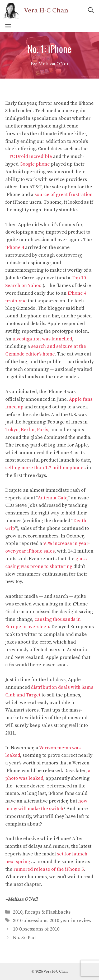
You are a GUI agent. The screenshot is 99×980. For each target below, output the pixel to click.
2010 (18, 912)
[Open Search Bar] (91, 11)
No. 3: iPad (24, 938)
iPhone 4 (15, 247)
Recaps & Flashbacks (48, 912)
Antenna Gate (53, 498)
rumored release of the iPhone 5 (49, 869)
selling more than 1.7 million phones (45, 468)
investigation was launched (42, 339)
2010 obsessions (30, 921)
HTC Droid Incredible (29, 156)
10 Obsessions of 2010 (36, 929)
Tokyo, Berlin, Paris (27, 430)
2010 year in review (71, 921)
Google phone (35, 164)
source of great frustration (64, 195)
